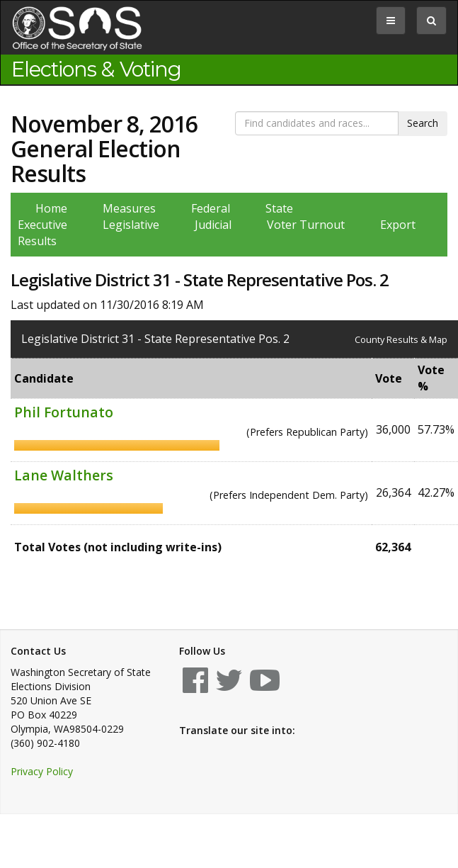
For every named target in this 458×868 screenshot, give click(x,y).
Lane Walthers (64, 475)
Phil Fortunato (64, 412)
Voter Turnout (306, 225)
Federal (211, 208)
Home (51, 208)
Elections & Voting (96, 69)
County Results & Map (401, 339)
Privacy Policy (42, 771)
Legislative (131, 225)
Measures (129, 208)
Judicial (213, 225)
